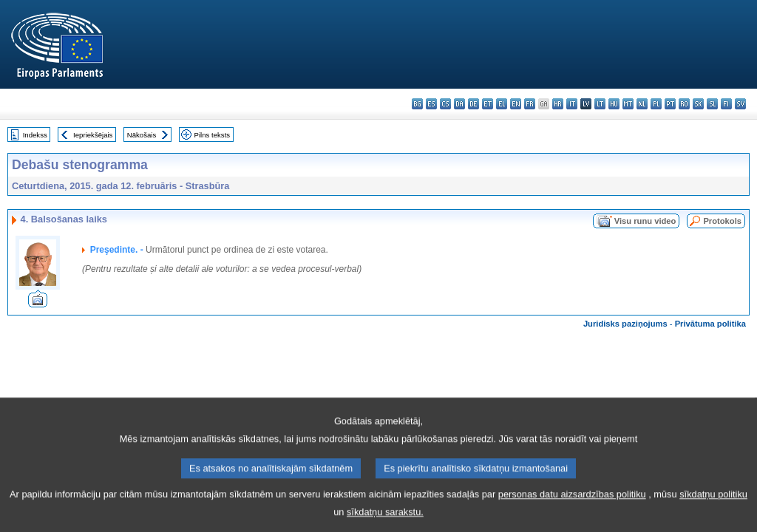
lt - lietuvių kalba (600, 104)
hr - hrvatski (558, 104)
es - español (431, 104)
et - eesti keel (488, 104)
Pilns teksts (213, 135)
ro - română (684, 104)
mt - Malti (628, 104)
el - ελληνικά (502, 104)
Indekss (35, 135)
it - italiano (572, 104)
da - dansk (459, 104)
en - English (516, 104)
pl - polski (656, 104)
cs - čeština (445, 104)
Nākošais (142, 135)
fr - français (530, 104)
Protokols (722, 221)
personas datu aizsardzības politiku (572, 506)
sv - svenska (740, 104)
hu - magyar (614, 104)
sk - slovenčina (698, 104)
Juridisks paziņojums (625, 324)
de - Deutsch (473, 104)
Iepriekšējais (93, 135)
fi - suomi (726, 104)
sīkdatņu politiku (713, 506)
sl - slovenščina (712, 104)
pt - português (670, 104)
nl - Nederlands (642, 104)
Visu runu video (645, 221)
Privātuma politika (710, 324)
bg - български (417, 104)
